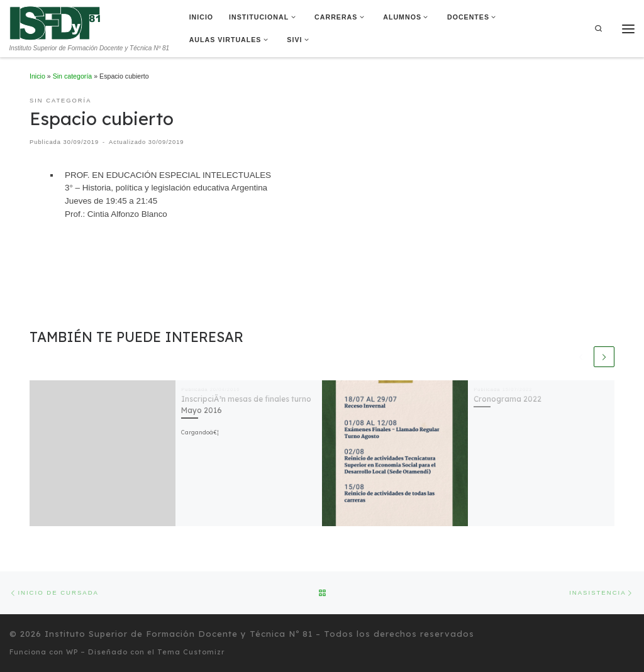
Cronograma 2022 (508, 399)
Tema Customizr (191, 653)
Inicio (37, 76)
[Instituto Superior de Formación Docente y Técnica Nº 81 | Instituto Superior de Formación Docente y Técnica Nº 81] (55, 22)
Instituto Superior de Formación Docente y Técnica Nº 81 (179, 634)
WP (72, 653)
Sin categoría (73, 76)
